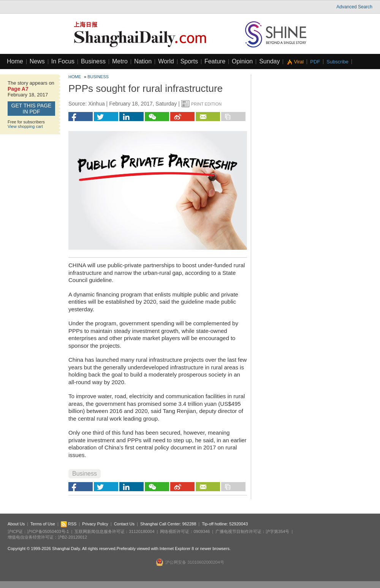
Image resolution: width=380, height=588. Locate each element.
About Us (16, 524)
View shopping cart (25, 126)
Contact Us (124, 524)
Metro (120, 61)
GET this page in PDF (32, 109)
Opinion (242, 61)
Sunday (269, 61)
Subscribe (337, 62)
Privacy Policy (95, 524)
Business (93, 61)
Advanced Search (354, 7)
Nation (143, 61)
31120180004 (142, 531)
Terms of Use (43, 524)
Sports (189, 61)
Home (15, 61)
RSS (69, 524)
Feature (215, 61)
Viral (299, 62)
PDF (315, 62)
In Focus (63, 61)
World (166, 61)
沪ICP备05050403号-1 (48, 531)
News (37, 61)
